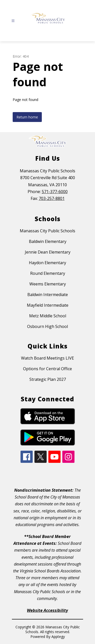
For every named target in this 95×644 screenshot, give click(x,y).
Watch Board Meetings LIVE (48, 358)
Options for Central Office (48, 369)
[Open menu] (13, 21)
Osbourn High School (48, 326)
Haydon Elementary (48, 263)
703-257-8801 (52, 198)
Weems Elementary (48, 284)
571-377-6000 (55, 192)
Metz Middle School (48, 316)
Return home (27, 117)
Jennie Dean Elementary (48, 252)
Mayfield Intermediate (48, 305)
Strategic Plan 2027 (48, 379)
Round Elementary (48, 273)
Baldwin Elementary (48, 241)
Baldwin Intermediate (48, 295)
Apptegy (58, 637)
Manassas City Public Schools (48, 231)
